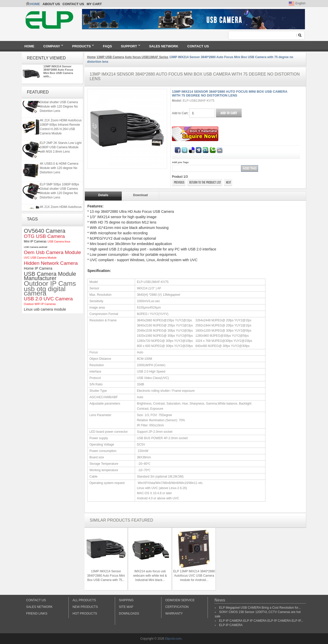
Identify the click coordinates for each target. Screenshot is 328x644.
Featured (38, 92)
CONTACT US (73, 4)
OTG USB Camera (44, 236)
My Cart (94, 4)
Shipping (126, 600)
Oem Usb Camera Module (52, 252)
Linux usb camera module (45, 309)
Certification (177, 607)
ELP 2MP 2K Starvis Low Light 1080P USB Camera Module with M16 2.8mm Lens (61, 150)
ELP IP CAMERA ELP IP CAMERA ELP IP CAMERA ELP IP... (261, 621)
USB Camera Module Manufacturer (50, 276)
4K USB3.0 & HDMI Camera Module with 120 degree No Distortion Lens (59, 171)
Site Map (126, 607)
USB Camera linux (59, 241)
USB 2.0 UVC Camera (48, 299)
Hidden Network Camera (51, 263)
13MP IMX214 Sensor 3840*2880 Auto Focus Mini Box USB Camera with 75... (106, 576)
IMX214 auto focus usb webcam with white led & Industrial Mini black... (150, 576)
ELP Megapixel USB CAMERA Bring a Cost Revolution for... (260, 608)
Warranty (174, 614)
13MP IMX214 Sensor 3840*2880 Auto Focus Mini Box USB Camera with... (58, 71)
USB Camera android (35, 247)
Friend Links (37, 614)
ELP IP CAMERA (231, 625)
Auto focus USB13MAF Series (147, 57)
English (297, 3)
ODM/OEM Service (180, 600)
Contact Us (36, 600)
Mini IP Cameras (35, 241)
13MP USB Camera (110, 57)
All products (84, 600)
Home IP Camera (38, 268)
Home (35, 4)
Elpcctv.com (173, 639)
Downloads (129, 614)
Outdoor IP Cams (50, 284)
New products (85, 607)
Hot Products (85, 614)
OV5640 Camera (45, 231)
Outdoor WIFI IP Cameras (40, 304)
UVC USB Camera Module (40, 258)
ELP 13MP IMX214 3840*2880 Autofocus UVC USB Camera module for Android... (194, 576)
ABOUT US (51, 4)
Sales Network (39, 607)
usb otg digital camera (45, 291)
